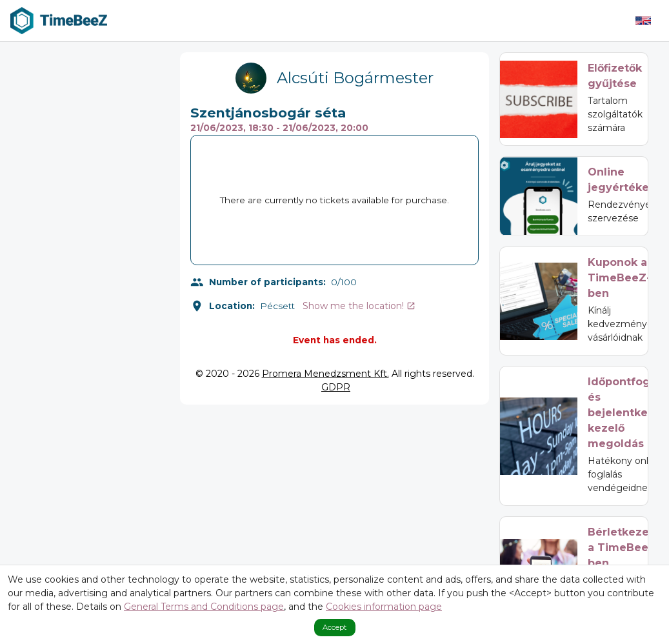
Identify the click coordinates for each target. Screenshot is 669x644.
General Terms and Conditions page (204, 607)
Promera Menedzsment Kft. (325, 374)
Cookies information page (384, 607)
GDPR (336, 387)
